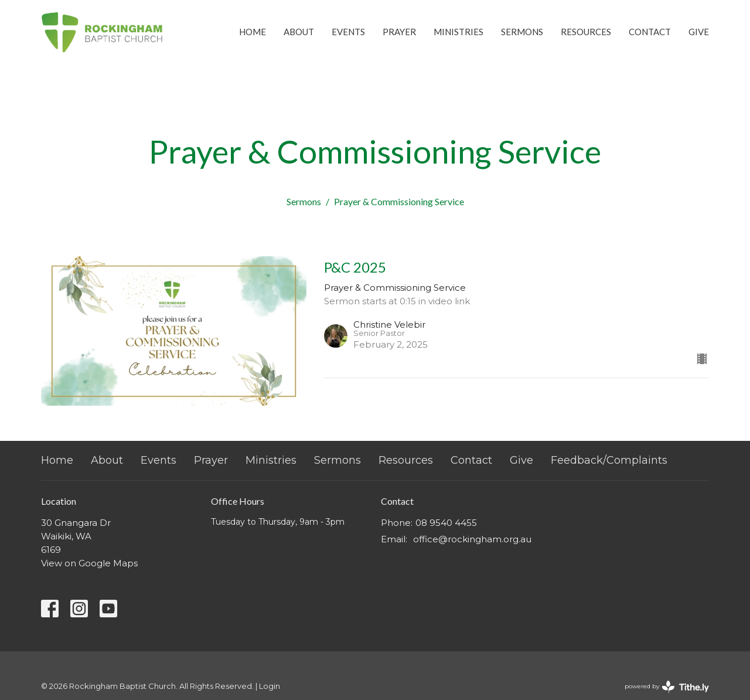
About (299, 32)
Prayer (399, 32)
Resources (586, 32)
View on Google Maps (89, 563)
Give (699, 32)
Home (253, 32)
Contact (650, 32)
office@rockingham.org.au (472, 539)
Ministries (458, 32)
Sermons (522, 32)
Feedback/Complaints (609, 460)
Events (348, 32)
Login (270, 686)
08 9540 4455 (446, 523)
